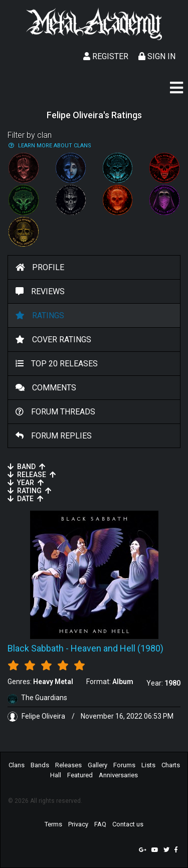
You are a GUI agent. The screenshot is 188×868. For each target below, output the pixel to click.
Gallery (98, 765)
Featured (80, 775)
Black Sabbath (36, 648)
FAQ (100, 824)
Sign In (157, 56)
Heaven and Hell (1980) (117, 648)
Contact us (128, 824)
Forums (124, 765)
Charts (171, 765)
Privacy (78, 824)
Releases (68, 765)
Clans (17, 765)
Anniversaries (118, 775)
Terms (53, 824)
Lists (148, 765)
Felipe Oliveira (37, 716)
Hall (56, 775)
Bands (40, 765)
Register (106, 56)
